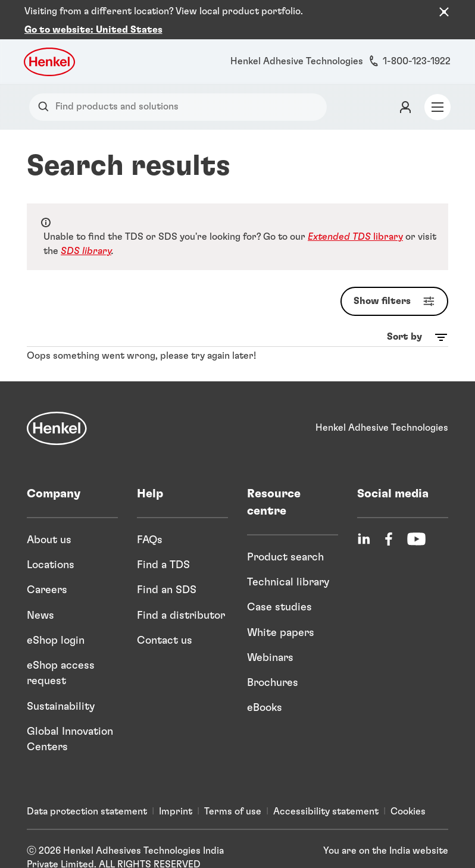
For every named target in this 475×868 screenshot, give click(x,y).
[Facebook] (389, 525)
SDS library (86, 237)
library (355, 223)
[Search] (46, 93)
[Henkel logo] (50, 48)
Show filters (397, 288)
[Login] (405, 93)
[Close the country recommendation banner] (444, 12)
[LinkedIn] (364, 525)
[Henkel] (57, 414)
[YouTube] (416, 525)
